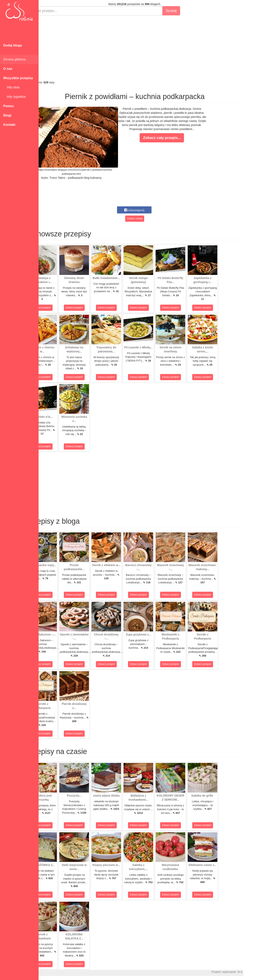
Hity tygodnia (14, 97)
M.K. (255, 972)
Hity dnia (11, 87)
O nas (8, 69)
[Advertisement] (149, 48)
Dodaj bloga (13, 45)
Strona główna (14, 59)
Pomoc (9, 106)
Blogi (7, 115)
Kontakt (9, 125)
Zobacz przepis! (57, 308)
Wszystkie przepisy (18, 78)
